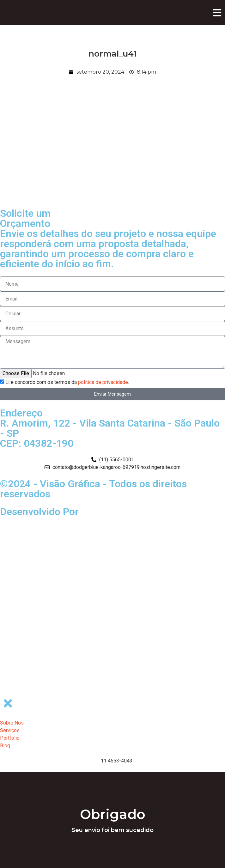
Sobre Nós (12, 723)
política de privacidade (103, 382)
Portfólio (10, 738)
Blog (5, 746)
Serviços (10, 730)
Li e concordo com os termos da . (67, 382)
